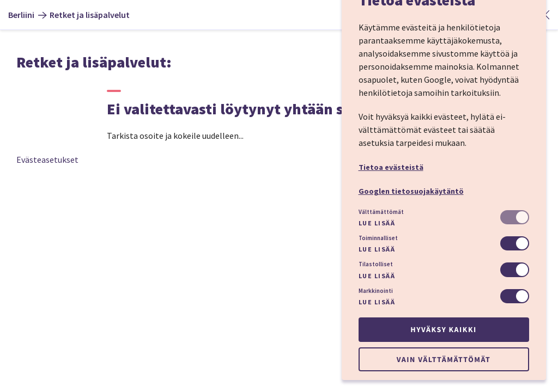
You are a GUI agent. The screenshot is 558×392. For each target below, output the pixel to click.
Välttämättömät (381, 212)
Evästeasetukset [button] (47, 160)
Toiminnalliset (378, 238)
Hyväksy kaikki (443, 329)
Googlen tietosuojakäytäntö (411, 191)
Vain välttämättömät (444, 359)
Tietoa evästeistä (391, 167)
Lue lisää (377, 223)
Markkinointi (376, 291)
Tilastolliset (376, 264)
